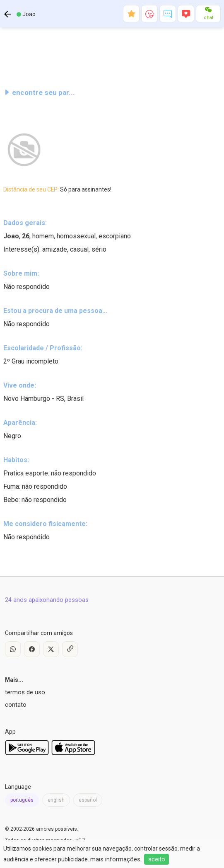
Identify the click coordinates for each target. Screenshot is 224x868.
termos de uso (25, 692)
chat (208, 18)
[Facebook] (32, 649)
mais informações (115, 859)
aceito (157, 859)
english (56, 800)
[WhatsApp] (13, 649)
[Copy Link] (70, 649)
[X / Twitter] (51, 649)
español (88, 800)
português (22, 800)
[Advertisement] (112, 56)
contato (16, 705)
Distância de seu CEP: (57, 189)
